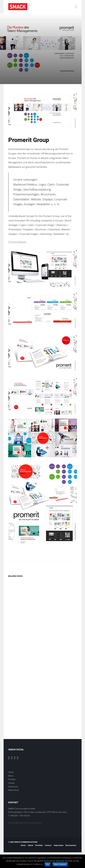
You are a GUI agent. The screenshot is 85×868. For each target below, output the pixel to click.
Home (11, 772)
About (11, 776)
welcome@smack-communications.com (25, 823)
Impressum (13, 787)
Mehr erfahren (60, 864)
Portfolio (12, 779)
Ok (47, 864)
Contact (11, 783)
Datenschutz (14, 790)
